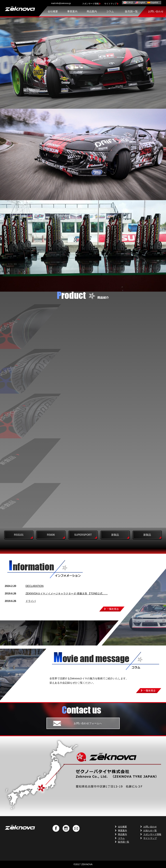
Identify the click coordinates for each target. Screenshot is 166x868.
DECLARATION (35, 586)
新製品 (115, 535)
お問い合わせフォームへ (88, 723)
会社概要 (53, 11)
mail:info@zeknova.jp (61, 3)
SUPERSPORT (83, 535)
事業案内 (72, 11)
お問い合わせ (156, 11)
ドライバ (31, 601)
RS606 (51, 535)
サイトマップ (110, 4)
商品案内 (92, 11)
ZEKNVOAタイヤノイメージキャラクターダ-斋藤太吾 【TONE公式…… (67, 594)
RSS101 (19, 535)
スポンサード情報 (91, 4)
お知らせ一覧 (150, 830)
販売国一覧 (131, 11)
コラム (110, 11)
